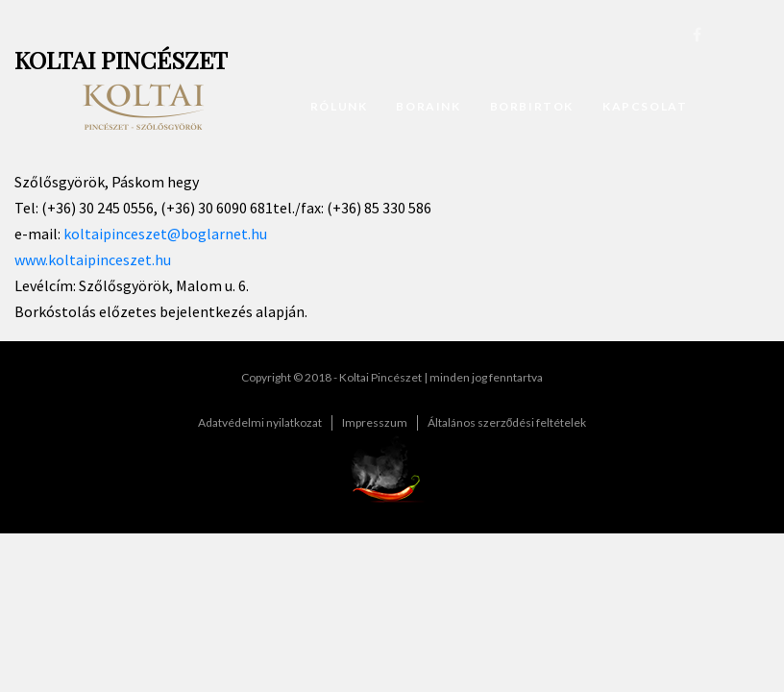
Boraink (428, 106)
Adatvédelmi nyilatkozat (260, 422)
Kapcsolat (645, 106)
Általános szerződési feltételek (507, 422)
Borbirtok (532, 106)
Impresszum (375, 422)
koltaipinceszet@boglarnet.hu (165, 234)
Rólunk (339, 106)
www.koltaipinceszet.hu (93, 259)
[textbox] (392, 239)
